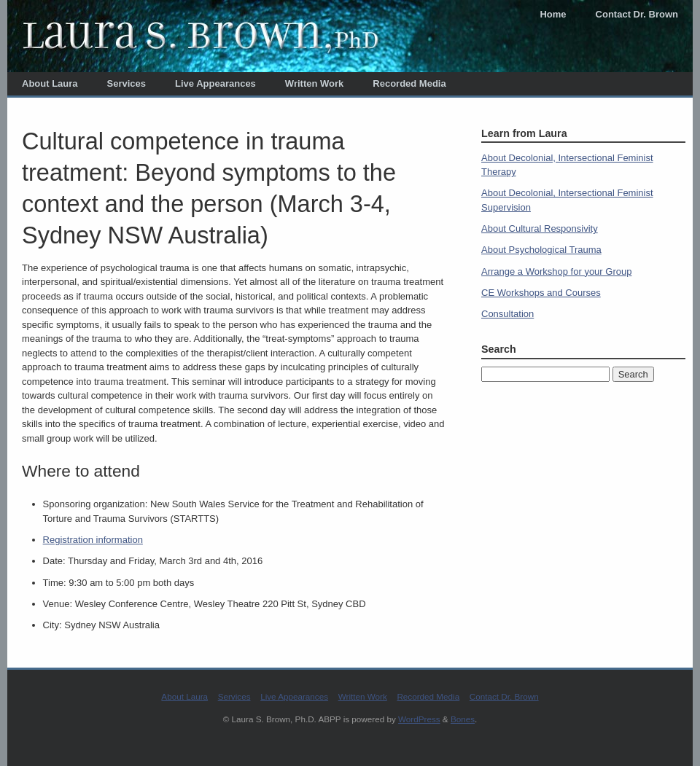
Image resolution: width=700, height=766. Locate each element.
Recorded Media (409, 83)
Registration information (93, 540)
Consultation (507, 314)
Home (553, 14)
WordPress (419, 719)
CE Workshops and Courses (541, 293)
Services (127, 83)
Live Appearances (215, 83)
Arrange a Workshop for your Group (556, 271)
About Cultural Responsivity (540, 228)
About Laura (50, 83)
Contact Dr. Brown (637, 14)
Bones (463, 719)
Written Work (314, 83)
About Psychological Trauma (541, 250)
